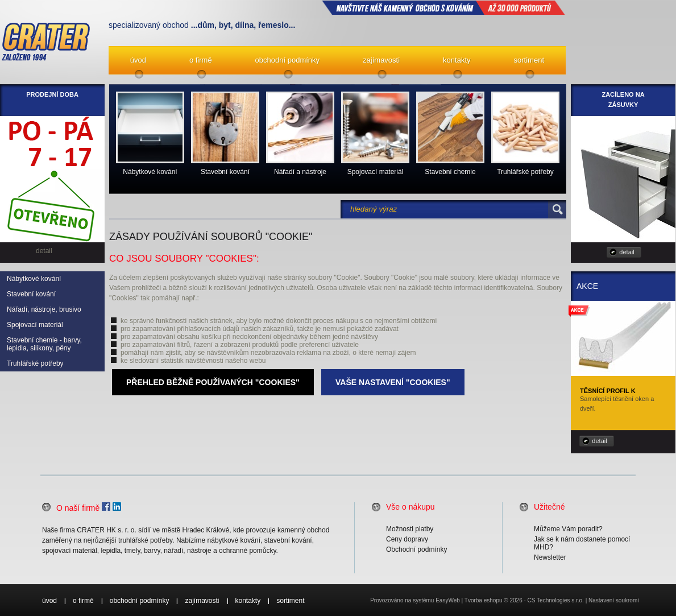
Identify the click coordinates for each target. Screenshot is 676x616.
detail (627, 252)
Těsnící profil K (608, 391)
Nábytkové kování (34, 279)
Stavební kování (31, 294)
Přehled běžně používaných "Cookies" (213, 382)
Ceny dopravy (407, 539)
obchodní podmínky (287, 60)
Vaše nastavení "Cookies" (393, 382)
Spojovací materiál (35, 325)
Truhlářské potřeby (35, 363)
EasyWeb (448, 600)
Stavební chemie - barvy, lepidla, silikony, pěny (44, 344)
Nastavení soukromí (614, 600)
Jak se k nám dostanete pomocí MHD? (582, 543)
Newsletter (550, 557)
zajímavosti (381, 60)
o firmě (201, 60)
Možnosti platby (410, 529)
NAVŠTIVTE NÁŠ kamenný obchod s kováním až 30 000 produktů (443, 7)
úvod (138, 60)
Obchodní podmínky (416, 549)
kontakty (457, 60)
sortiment (529, 60)
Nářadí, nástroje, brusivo (44, 309)
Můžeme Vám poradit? (568, 529)
